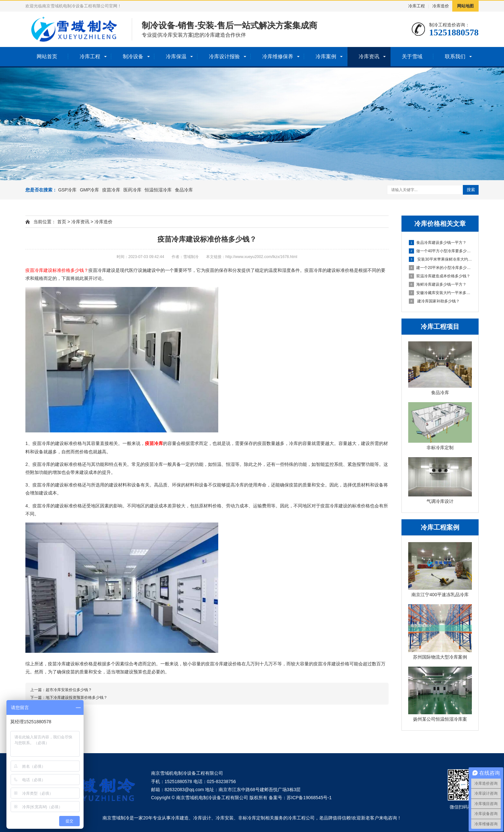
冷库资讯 (369, 56)
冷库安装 (225, 818)
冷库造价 (441, 6)
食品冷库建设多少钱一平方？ (438, 243)
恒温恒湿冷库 (158, 190)
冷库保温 (176, 56)
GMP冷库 (89, 190)
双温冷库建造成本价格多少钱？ (440, 276)
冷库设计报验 (224, 56)
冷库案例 (326, 56)
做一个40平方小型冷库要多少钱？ (440, 251)
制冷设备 (133, 56)
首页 (62, 222)
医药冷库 (132, 190)
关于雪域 (412, 56)
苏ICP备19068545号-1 (309, 798)
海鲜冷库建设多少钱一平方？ (438, 284)
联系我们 (455, 56)
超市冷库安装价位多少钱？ (69, 690)
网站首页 (47, 56)
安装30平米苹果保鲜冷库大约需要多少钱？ (440, 259)
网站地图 (465, 6)
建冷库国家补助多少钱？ (434, 301)
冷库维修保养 (278, 56)
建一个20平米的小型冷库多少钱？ (440, 268)
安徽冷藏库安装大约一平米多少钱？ (440, 293)
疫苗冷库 (111, 190)
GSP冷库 (67, 190)
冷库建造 (180, 818)
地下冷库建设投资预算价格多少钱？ (76, 698)
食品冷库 (184, 190)
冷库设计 (202, 818)
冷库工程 (417, 6)
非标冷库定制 (252, 818)
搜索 (471, 190)
